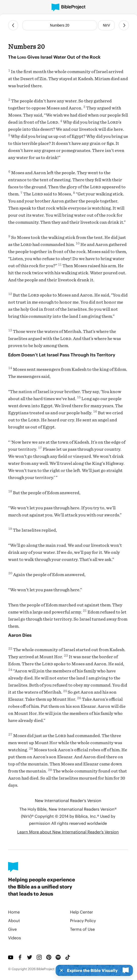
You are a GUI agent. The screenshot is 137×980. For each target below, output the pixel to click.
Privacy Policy (83, 920)
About (14, 920)
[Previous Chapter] (13, 25)
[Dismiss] (60, 970)
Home (14, 912)
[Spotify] (58, 957)
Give (12, 929)
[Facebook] (20, 957)
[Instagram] (39, 957)
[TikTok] (68, 957)
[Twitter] (30, 957)
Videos (15, 938)
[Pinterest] (49, 957)
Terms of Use (82, 929)
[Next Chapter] (124, 25)
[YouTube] (11, 957)
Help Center (82, 912)
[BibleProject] (68, 7)
